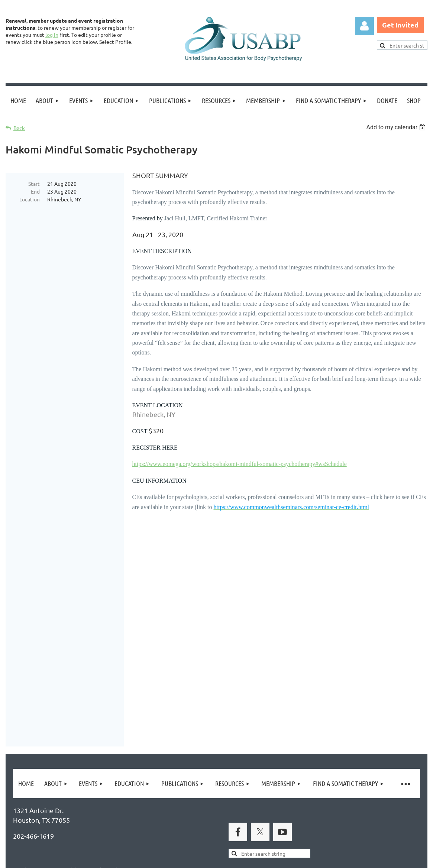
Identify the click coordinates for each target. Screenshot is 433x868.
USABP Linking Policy (241, 826)
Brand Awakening (110, 717)
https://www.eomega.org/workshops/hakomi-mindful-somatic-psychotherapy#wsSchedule (240, 464)
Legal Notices (82, 826)
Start (34, 184)
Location (30, 199)
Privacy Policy (34, 826)
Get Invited (400, 25)
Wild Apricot (339, 859)
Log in (365, 26)
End (35, 191)
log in (52, 35)
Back (19, 128)
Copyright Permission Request (155, 826)
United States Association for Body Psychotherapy (130, 733)
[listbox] (397, 127)
